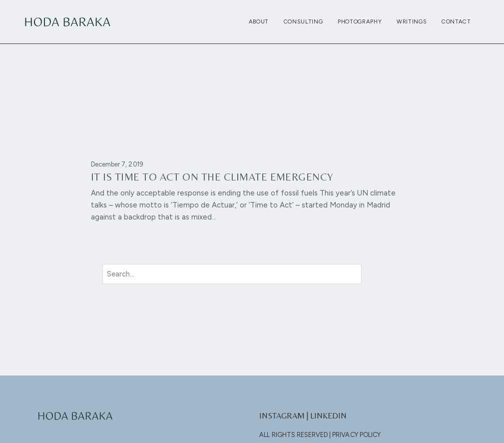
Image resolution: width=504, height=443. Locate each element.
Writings (412, 21)
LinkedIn (328, 416)
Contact (456, 21)
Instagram (282, 416)
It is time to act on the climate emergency (212, 177)
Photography (360, 21)
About (259, 21)
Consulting (303, 21)
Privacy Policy (356, 435)
